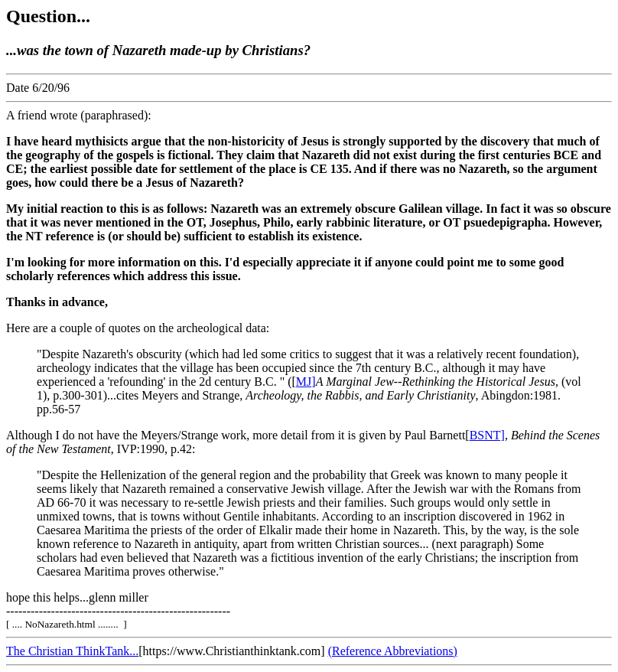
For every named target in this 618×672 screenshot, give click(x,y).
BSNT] (487, 435)
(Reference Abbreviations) (393, 651)
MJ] (306, 382)
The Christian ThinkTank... (72, 651)
